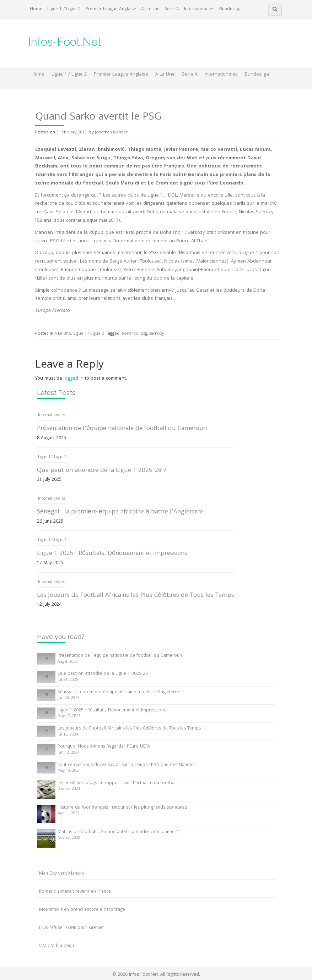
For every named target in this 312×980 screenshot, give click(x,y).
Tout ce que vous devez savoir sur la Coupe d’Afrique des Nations (126, 765)
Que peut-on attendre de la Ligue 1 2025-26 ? (102, 471)
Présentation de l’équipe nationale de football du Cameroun (122, 429)
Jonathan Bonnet (111, 133)
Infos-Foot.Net (65, 42)
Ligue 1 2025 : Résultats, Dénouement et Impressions (112, 554)
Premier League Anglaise (111, 9)
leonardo (130, 334)
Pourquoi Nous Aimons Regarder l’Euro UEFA (104, 747)
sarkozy (157, 334)
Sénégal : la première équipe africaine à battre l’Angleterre (120, 512)
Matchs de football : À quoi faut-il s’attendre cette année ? (118, 832)
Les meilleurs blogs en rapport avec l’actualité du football (117, 783)
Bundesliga (230, 9)
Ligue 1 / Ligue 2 (64, 9)
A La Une (150, 9)
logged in (74, 379)
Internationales (199, 9)
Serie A (172, 9)
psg (144, 334)
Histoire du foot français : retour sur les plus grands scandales (122, 808)
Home (36, 9)
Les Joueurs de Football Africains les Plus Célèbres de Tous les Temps (136, 596)
